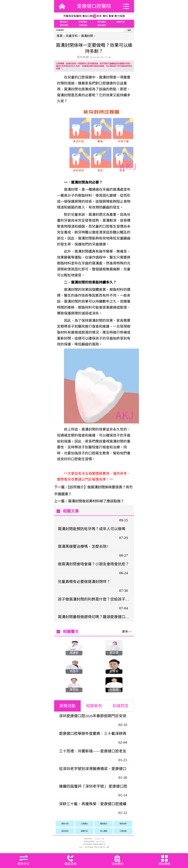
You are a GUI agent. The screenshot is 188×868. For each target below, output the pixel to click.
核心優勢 (104, 831)
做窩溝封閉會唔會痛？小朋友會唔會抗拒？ (93, 564)
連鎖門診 (121, 22)
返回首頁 (65, 831)
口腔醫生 (84, 824)
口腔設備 (83, 25)
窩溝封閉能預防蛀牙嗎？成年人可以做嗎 (92, 529)
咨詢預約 (118, 864)
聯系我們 (102, 25)
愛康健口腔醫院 (94, 6)
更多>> (127, 632)
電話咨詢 (70, 864)
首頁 (60, 36)
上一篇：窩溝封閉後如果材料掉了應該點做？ (89, 501)
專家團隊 (102, 22)
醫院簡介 (64, 22)
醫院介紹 (65, 824)
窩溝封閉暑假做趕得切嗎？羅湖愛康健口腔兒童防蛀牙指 (94, 617)
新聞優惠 (83, 22)
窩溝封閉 (87, 36)
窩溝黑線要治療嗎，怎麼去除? (83, 546)
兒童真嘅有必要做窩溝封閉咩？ (84, 582)
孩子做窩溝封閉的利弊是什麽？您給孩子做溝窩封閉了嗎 (94, 599)
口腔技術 (123, 831)
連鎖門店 (84, 831)
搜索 (129, 30)
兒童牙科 (72, 36)
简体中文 (23, 864)
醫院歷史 (104, 824)
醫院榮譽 (64, 25)
